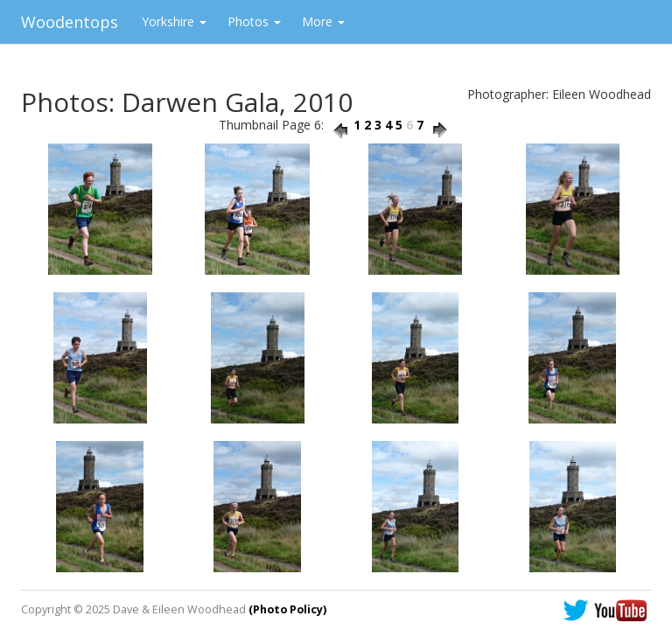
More (323, 21)
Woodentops (70, 22)
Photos (254, 21)
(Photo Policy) (287, 609)
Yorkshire (174, 21)
